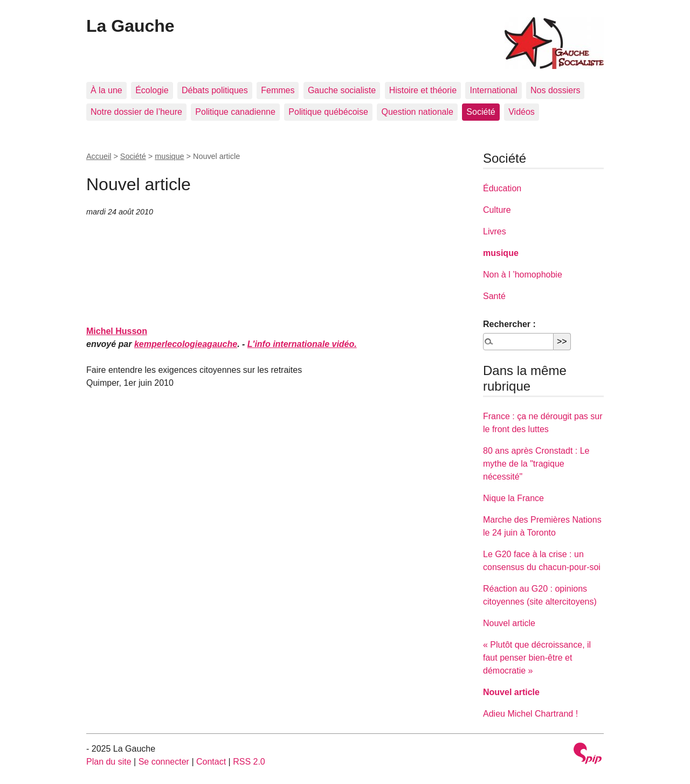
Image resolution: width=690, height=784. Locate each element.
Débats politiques (215, 90)
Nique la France (513, 498)
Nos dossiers (555, 90)
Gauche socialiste (342, 90)
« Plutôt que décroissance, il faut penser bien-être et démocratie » (537, 658)
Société (481, 112)
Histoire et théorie (423, 90)
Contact (211, 762)
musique (169, 156)
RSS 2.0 (249, 762)
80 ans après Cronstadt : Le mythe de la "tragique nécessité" (536, 464)
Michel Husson (117, 331)
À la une (106, 90)
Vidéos (522, 112)
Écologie (152, 90)
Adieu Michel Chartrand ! (530, 714)
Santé (494, 296)
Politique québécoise (328, 112)
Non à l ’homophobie (523, 275)
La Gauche (130, 26)
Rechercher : (509, 324)
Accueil (99, 156)
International (493, 90)
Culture (497, 210)
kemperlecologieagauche (186, 344)
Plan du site (109, 762)
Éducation (502, 188)
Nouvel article (509, 623)
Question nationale (417, 112)
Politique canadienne (235, 112)
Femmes (278, 90)
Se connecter (164, 762)
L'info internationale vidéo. (302, 344)
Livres (495, 231)
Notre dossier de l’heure (136, 112)
